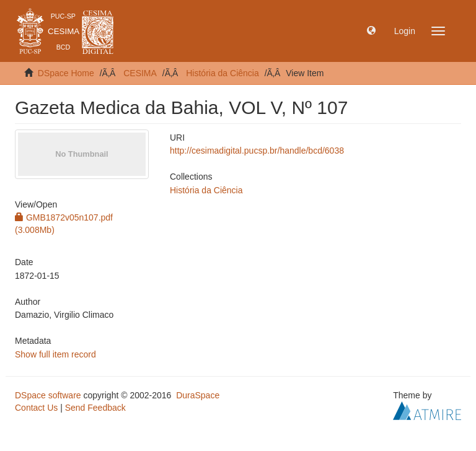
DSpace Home (66, 73)
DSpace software (48, 395)
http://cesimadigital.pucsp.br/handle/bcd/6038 (257, 151)
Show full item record (55, 354)
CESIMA (140, 73)
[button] (371, 31)
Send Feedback (95, 408)
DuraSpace (198, 395)
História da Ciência (223, 73)
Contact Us (36, 408)
